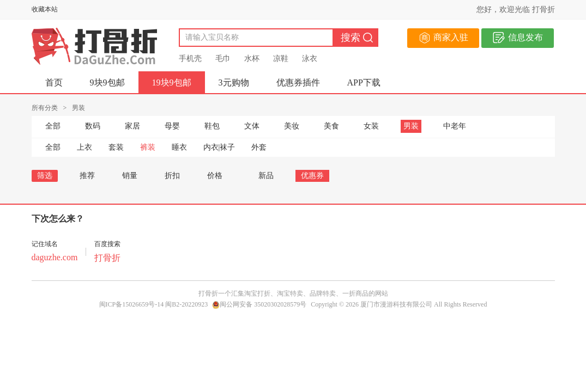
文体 (252, 126)
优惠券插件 (298, 82)
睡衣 (179, 147)
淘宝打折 (257, 293)
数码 (93, 126)
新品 (266, 176)
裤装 (148, 147)
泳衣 (310, 59)
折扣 (172, 176)
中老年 (455, 126)
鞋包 (212, 126)
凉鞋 (281, 59)
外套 (259, 147)
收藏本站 (45, 9)
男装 (411, 126)
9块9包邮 (107, 82)
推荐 (87, 176)
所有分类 (45, 108)
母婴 (172, 126)
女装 (371, 126)
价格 (219, 176)
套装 (116, 147)
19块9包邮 (172, 82)
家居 (132, 126)
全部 (53, 126)
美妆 (292, 126)
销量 (130, 176)
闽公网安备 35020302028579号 (259, 304)
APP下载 (364, 82)
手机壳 (190, 59)
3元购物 (234, 82)
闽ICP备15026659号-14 (132, 304)
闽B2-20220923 (186, 304)
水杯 (252, 59)
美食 (331, 126)
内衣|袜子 (219, 147)
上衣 (84, 147)
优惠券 (312, 176)
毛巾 (223, 59)
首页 (54, 82)
